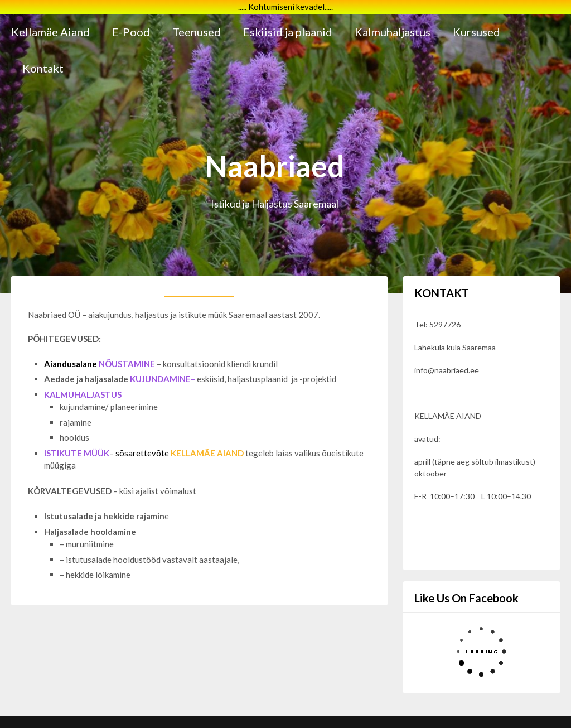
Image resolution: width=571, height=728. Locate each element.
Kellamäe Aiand (50, 32)
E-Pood (131, 32)
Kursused (476, 32)
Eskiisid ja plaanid (288, 32)
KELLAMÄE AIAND (207, 453)
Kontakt (43, 68)
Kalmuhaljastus (393, 32)
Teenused (197, 32)
